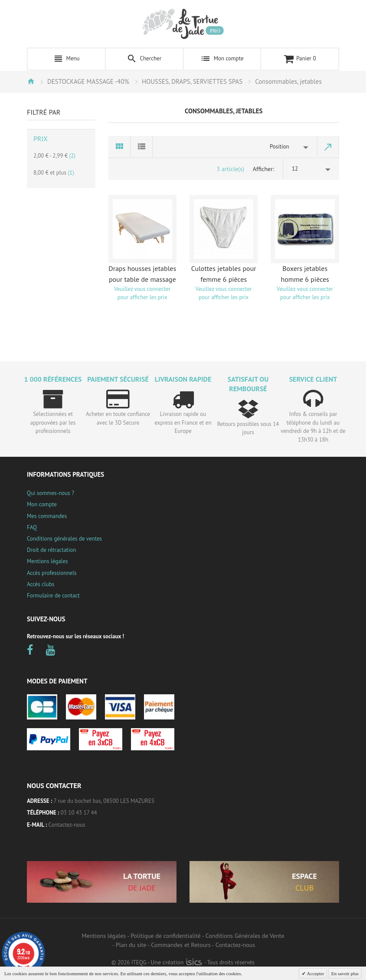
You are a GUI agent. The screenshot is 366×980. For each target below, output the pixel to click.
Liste (142, 147)
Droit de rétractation (51, 550)
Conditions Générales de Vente (245, 936)
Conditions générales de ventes (64, 539)
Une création (176, 962)
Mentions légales (47, 561)
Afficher (263, 169)
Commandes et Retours (181, 945)
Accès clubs (41, 584)
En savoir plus (345, 973)
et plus (54, 173)
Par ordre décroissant (328, 147)
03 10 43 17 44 (79, 813)
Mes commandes (47, 516)
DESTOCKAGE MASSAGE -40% (88, 81)
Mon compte (42, 504)
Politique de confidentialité (165, 936)
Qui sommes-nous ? (51, 493)
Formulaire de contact (53, 596)
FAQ (32, 527)
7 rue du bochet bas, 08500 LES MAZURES (104, 801)
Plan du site (131, 945)
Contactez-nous (67, 825)
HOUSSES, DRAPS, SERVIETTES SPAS (192, 81)
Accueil (31, 81)
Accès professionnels (52, 573)
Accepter (315, 973)
